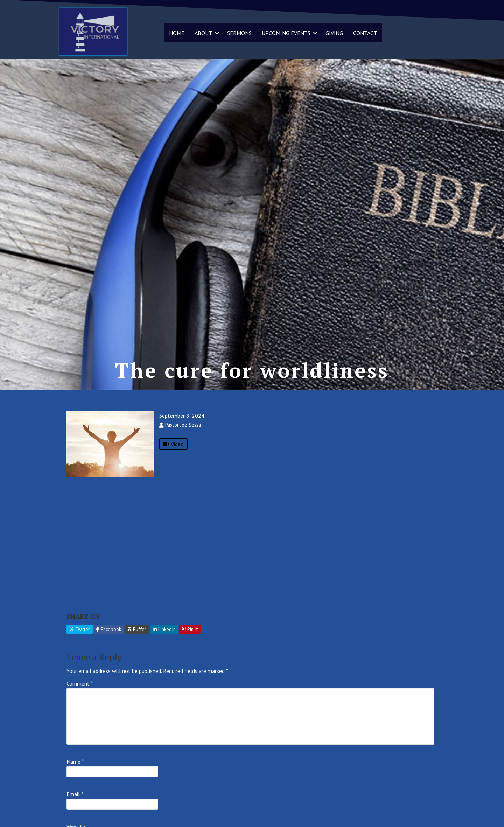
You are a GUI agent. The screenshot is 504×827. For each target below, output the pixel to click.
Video (173, 444)
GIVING (334, 33)
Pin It (190, 629)
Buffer (137, 629)
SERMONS (239, 33)
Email (75, 794)
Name (75, 762)
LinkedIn (164, 629)
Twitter (80, 629)
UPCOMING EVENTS (286, 33)
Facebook (109, 629)
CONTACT (365, 33)
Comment (80, 683)
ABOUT (203, 33)
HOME (177, 33)
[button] (217, 33)
